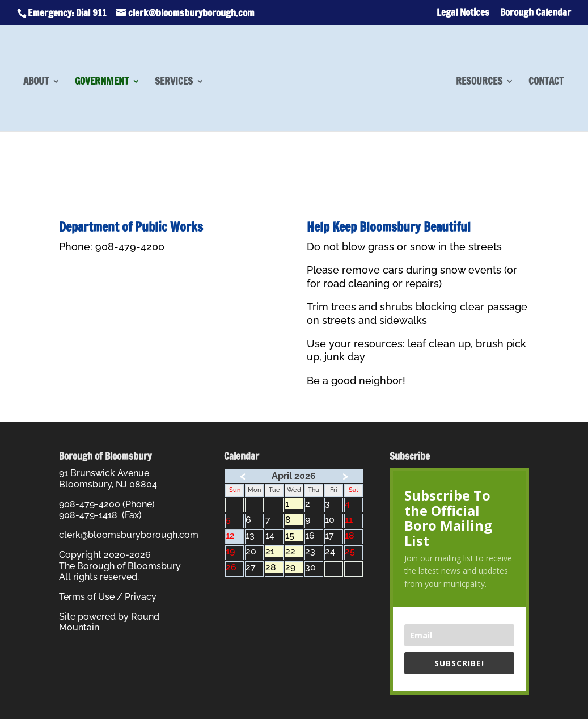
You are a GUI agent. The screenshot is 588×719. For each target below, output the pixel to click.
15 (294, 535)
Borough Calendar (536, 13)
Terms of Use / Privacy (108, 597)
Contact (546, 83)
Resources (479, 83)
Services (174, 83)
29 (294, 567)
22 (294, 551)
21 (274, 551)
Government (102, 83)
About (36, 83)
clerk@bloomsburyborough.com (129, 535)
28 (274, 567)
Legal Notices (463, 13)
